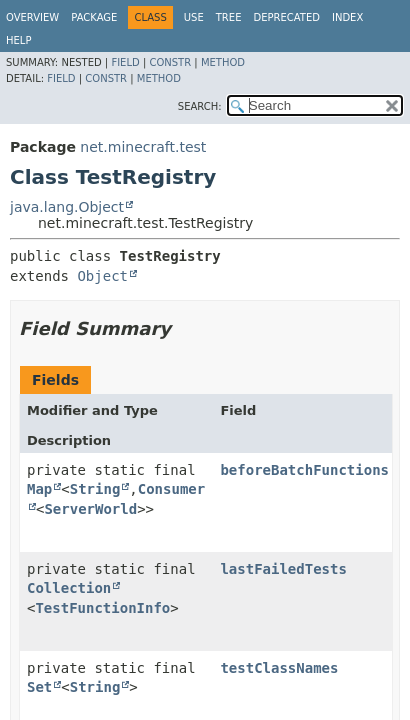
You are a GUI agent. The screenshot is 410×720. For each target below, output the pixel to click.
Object (102, 276)
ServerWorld (90, 509)
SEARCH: (200, 106)
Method (223, 62)
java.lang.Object (67, 207)
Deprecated (286, 17)
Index (347, 17)
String (95, 489)
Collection (69, 588)
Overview (32, 17)
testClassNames (279, 668)
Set (39, 687)
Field (125, 62)
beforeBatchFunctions (304, 470)
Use (194, 17)
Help (18, 40)
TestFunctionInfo (102, 608)
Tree (229, 17)
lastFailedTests (283, 569)
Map (39, 489)
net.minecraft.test (143, 147)
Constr (170, 62)
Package (94, 17)
